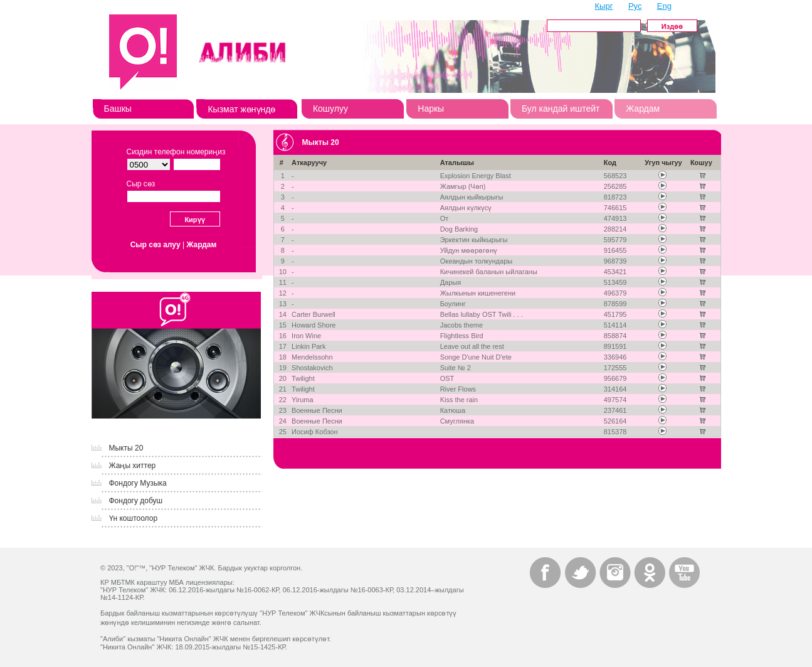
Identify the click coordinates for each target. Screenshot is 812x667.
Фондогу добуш (136, 501)
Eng (664, 6)
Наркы (431, 109)
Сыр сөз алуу (156, 245)
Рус (635, 6)
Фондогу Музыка (138, 483)
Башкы (118, 109)
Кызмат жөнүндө (241, 109)
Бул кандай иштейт (561, 109)
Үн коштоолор (134, 518)
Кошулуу (330, 109)
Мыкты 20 (126, 448)
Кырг (604, 6)
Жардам (643, 109)
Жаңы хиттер (133, 466)
